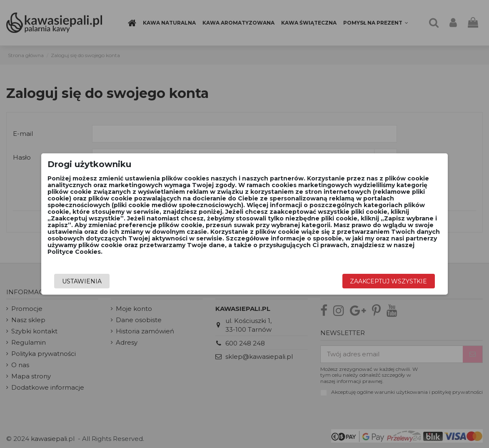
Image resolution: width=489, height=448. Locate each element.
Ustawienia (82, 281)
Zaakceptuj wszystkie (388, 281)
